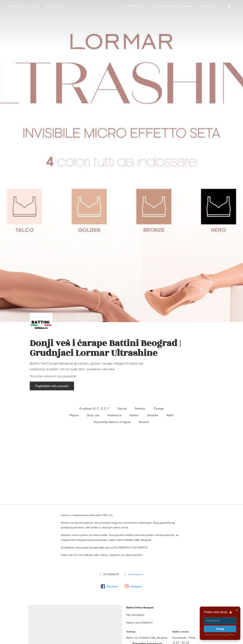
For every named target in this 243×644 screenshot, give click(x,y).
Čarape (159, 409)
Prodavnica (14, 6)
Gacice (122, 409)
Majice (74, 415)
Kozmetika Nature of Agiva (112, 422)
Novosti (144, 422)
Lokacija (33, 6)
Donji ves (93, 415)
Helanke (153, 415)
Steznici (140, 409)
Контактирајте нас (56, 6)
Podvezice (114, 415)
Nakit (170, 415)
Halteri (134, 415)
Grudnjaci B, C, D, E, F (94, 409)
